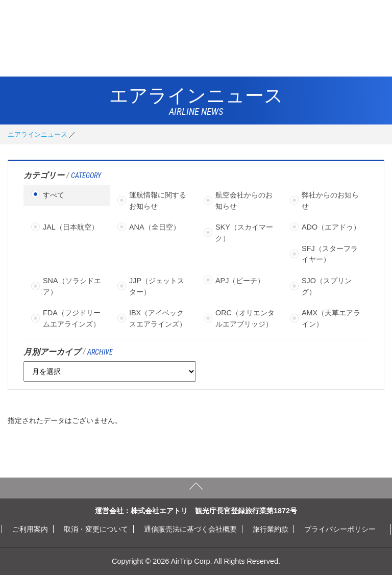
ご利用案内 (30, 529)
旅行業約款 (271, 529)
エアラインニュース (38, 134)
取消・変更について (96, 529)
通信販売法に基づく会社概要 (190, 529)
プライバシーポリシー (340, 529)
